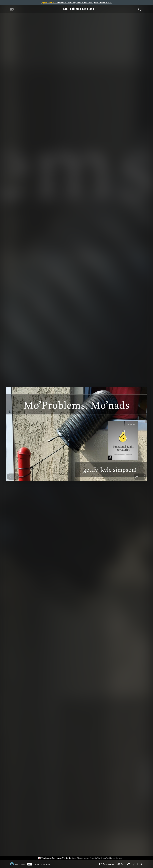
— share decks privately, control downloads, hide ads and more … (76, 2)
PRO (30, 864)
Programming (107, 864)
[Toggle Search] (139, 9)
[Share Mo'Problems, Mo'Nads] (128, 864)
